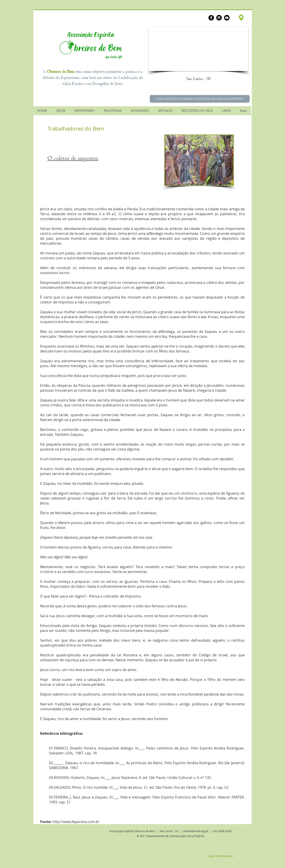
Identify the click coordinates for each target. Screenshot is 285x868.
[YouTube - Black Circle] (227, 18)
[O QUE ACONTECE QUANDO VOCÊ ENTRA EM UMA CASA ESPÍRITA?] (200, 99)
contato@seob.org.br (195, 831)
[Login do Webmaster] (220, 856)
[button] (198, 49)
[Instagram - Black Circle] (219, 18)
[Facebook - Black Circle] (211, 18)
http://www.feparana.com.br (76, 822)
